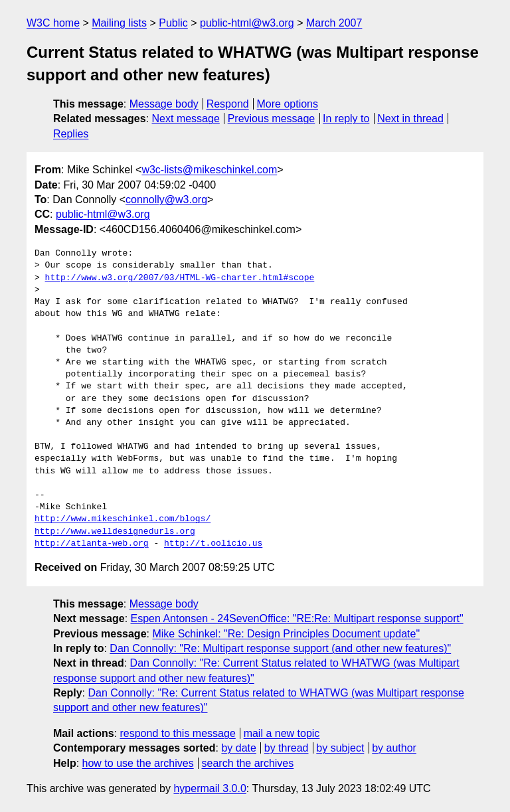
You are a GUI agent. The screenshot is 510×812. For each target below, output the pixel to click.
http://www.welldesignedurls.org (115, 532)
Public (173, 23)
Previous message (272, 119)
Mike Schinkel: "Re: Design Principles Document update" (286, 634)
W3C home (53, 23)
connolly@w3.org (166, 200)
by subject (340, 748)
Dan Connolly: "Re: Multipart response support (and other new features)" (280, 648)
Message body (164, 104)
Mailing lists (119, 23)
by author (394, 748)
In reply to (346, 119)
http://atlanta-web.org (92, 544)
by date (238, 748)
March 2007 (334, 23)
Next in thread (410, 119)
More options (288, 104)
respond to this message (177, 733)
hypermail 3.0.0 (210, 788)
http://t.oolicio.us (213, 544)
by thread (287, 748)
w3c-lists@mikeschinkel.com (209, 170)
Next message (186, 119)
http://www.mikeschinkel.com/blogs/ (123, 519)
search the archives (248, 763)
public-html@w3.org (247, 23)
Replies (71, 134)
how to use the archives (138, 763)
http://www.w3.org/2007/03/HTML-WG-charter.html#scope (180, 278)
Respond (228, 104)
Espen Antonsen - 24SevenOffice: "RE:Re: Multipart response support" (297, 618)
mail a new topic (282, 733)
